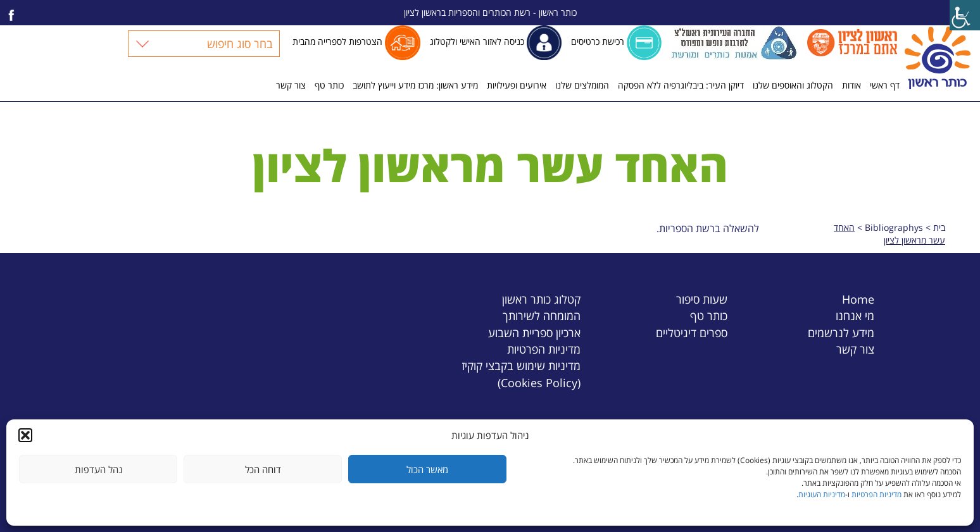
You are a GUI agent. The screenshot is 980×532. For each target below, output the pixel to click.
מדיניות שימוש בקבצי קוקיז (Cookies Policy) (521, 374)
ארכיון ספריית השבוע (534, 332)
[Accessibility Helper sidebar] (965, 15)
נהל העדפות (98, 469)
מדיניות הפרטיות (876, 494)
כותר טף (329, 85)
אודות (851, 85)
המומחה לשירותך (542, 315)
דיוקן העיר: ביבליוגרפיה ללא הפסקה (681, 85)
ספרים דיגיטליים (692, 332)
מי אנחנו (855, 315)
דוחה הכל (263, 469)
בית (939, 227)
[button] (25, 435)
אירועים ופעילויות (517, 85)
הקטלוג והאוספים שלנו (793, 85)
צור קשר (291, 85)
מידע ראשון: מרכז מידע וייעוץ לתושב (415, 85)
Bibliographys (894, 227)
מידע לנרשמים (841, 332)
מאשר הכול (427, 469)
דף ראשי (885, 85)
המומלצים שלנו (582, 85)
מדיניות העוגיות (822, 494)
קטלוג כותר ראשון (541, 299)
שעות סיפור (702, 299)
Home (858, 299)
